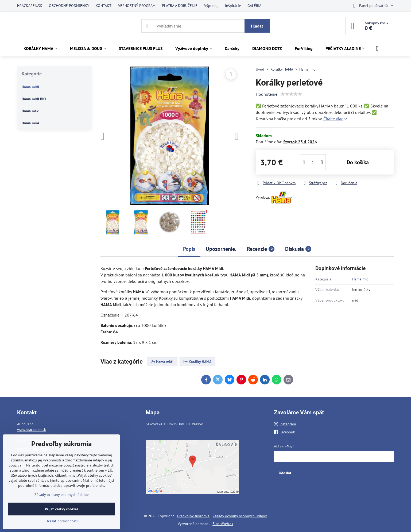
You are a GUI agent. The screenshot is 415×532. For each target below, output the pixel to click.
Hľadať (257, 26)
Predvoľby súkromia (193, 516)
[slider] (291, 94)
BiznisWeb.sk (223, 524)
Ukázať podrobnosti (62, 521)
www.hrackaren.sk (32, 430)
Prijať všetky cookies (62, 509)
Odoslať (285, 473)
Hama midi (361, 279)
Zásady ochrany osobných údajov (240, 516)
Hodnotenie (267, 94)
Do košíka (358, 162)
